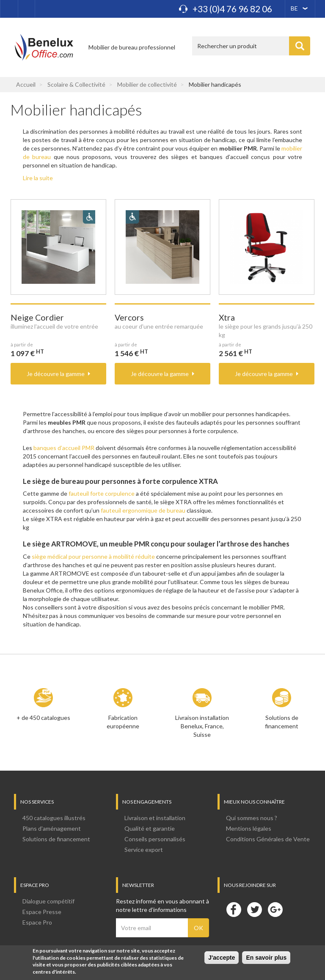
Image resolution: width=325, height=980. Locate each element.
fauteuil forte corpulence (102, 493)
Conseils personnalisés (155, 839)
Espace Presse (42, 912)
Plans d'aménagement (52, 828)
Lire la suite (38, 178)
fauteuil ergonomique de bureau (143, 510)
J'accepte (222, 958)
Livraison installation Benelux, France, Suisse (202, 726)
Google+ (275, 909)
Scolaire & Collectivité (76, 84)
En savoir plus (266, 958)
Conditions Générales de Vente (268, 839)
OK (198, 928)
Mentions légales (249, 828)
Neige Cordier (37, 317)
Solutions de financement (282, 722)
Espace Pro (37, 922)
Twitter (254, 909)
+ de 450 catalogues (43, 718)
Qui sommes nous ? (252, 818)
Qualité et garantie (150, 828)
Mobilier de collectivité (147, 84)
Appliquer (300, 46)
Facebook (234, 909)
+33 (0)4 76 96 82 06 (232, 9)
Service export (144, 850)
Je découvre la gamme (56, 374)
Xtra (227, 317)
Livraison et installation (155, 818)
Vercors (129, 317)
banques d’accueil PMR (64, 448)
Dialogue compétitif (48, 901)
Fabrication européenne (123, 722)
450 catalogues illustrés (54, 818)
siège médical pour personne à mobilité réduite (93, 556)
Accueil (26, 84)
